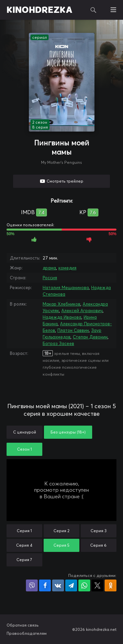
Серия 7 (24, 560)
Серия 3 (99, 531)
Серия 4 (24, 545)
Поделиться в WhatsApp (84, 585)
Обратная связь (23, 625)
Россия (50, 278)
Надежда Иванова (62, 317)
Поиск (93, 10)
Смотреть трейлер (65, 181)
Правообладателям (27, 633)
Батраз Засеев (58, 343)
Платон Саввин (73, 330)
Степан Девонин (90, 337)
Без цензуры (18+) (68, 432)
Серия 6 (98, 545)
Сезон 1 (24, 449)
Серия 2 (61, 531)
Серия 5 (61, 545)
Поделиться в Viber (32, 585)
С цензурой (25, 432)
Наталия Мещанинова (66, 287)
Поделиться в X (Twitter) (97, 585)
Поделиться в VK (58, 585)
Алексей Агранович (82, 310)
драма (49, 268)
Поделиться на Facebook (45, 585)
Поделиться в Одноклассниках (111, 585)
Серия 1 (24, 531)
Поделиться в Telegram (71, 585)
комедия (67, 268)
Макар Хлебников (61, 304)
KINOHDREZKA (40, 10)
